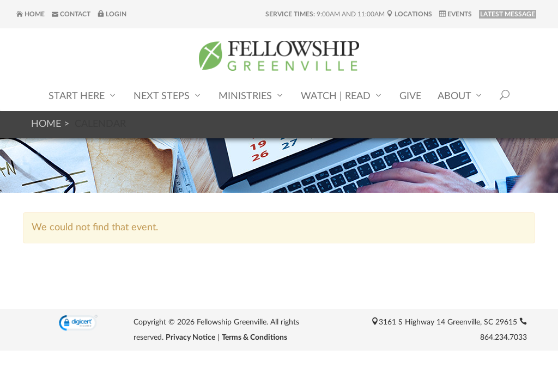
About (460, 96)
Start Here (83, 96)
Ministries (251, 96)
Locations (409, 14)
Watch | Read (342, 96)
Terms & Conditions (254, 338)
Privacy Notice (190, 338)
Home (31, 14)
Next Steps (168, 96)
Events (456, 14)
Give (410, 96)
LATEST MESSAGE (508, 14)
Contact (71, 14)
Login (112, 14)
